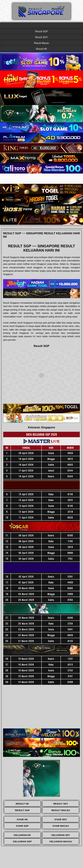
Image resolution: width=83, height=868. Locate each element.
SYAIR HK (22, 819)
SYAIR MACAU (61, 826)
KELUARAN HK (22, 835)
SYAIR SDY (61, 819)
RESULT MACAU (61, 810)
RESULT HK (22, 804)
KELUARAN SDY (61, 835)
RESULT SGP (22, 810)
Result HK (41, 49)
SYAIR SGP (22, 826)
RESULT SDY (61, 804)
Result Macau (41, 43)
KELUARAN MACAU (61, 841)
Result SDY (42, 37)
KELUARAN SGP (22, 841)
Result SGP (41, 31)
